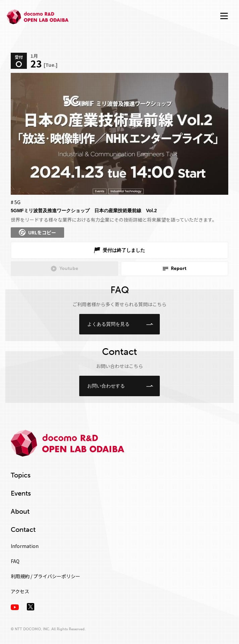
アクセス (20, 591)
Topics (21, 475)
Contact (23, 530)
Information (25, 546)
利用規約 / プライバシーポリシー (45, 576)
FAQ (15, 561)
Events (21, 493)
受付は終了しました (124, 250)
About (20, 511)
